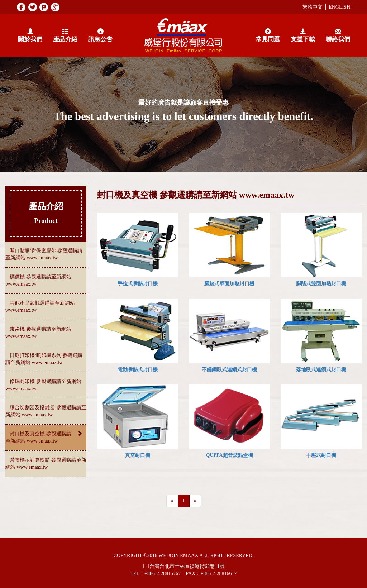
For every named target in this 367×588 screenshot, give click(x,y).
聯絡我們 (338, 36)
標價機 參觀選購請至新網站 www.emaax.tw (38, 280)
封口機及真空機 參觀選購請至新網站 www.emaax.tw (46, 437)
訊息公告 (100, 36)
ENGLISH (339, 7)
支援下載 (303, 36)
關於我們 (30, 36)
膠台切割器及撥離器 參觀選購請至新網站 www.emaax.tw (46, 411)
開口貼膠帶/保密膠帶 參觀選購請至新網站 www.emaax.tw (44, 254)
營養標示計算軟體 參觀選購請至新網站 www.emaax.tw (46, 463)
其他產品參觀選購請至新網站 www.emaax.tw (40, 307)
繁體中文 (313, 7)
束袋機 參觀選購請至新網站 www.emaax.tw (38, 333)
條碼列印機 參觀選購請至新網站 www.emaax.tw (43, 385)
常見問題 (268, 36)
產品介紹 (65, 36)
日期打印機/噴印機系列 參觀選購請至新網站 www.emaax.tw (44, 359)
